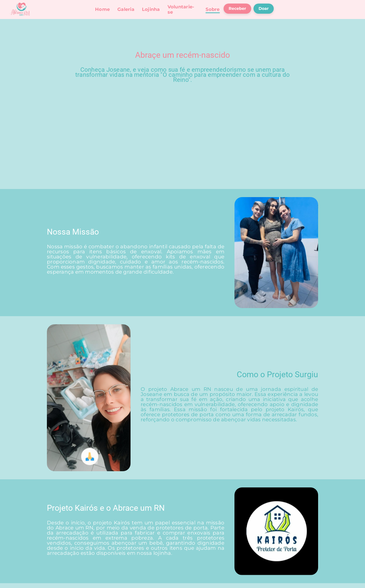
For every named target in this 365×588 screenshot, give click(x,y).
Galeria (126, 9)
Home (102, 9)
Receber (237, 8)
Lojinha (151, 9)
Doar (264, 8)
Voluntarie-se (181, 10)
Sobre (213, 9)
